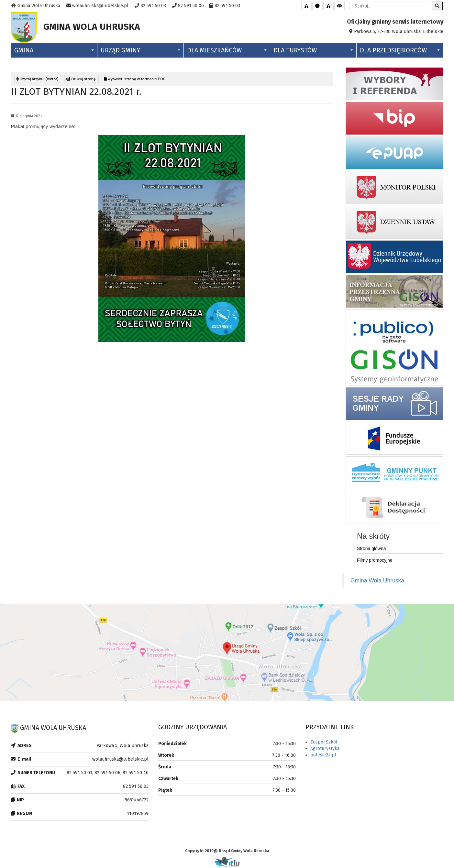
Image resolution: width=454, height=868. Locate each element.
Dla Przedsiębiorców (400, 50)
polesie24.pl (323, 755)
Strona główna (371, 548)
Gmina (54, 50)
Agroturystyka (325, 749)
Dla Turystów (313, 50)
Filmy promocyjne (375, 560)
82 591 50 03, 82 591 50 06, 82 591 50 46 (108, 773)
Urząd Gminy (140, 50)
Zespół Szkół (324, 742)
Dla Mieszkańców (227, 50)
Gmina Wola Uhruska (377, 580)
